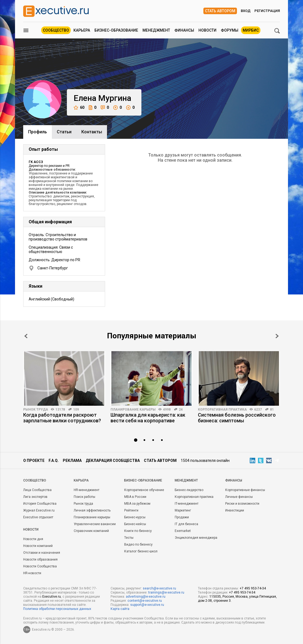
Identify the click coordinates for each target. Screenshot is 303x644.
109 (76, 410)
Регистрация (267, 11)
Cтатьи (64, 132)
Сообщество (56, 30)
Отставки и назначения (42, 553)
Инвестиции (235, 510)
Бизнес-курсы (135, 517)
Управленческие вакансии (95, 524)
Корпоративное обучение (144, 490)
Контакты (92, 132)
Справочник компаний (91, 531)
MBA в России (135, 497)
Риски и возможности (242, 504)
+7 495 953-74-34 (253, 588)
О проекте (34, 461)
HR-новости (32, 573)
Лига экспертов (35, 497)
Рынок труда (36, 410)
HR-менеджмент (87, 490)
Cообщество (35, 480)
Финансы (184, 30)
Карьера (82, 30)
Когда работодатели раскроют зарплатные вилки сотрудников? (62, 418)
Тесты (129, 538)
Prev (26, 336)
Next (277, 336)
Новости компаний (38, 546)
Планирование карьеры (133, 410)
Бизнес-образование (116, 30)
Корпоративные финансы (245, 490)
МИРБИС (251, 30)
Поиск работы (84, 497)
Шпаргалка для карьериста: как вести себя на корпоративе (148, 418)
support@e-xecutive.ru (147, 605)
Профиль (38, 132)
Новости (207, 30)
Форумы (230, 30)
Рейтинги (131, 510)
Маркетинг (183, 510)
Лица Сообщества (37, 490)
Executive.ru (52, 597)
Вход (246, 11)
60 (79, 108)
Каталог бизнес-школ (141, 551)
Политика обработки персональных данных (57, 609)
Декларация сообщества (113, 461)
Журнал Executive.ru (39, 510)
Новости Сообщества (40, 566)
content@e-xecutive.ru (145, 601)
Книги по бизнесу (138, 531)
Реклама (72, 461)
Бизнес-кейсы (135, 524)
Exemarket (183, 531)
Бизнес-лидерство (189, 490)
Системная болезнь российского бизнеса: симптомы (237, 418)
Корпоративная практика (222, 410)
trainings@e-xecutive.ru (166, 592)
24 (181, 410)
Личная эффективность (92, 510)
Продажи (182, 517)
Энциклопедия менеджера (196, 538)
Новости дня (33, 539)
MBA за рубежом (137, 504)
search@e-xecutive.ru (159, 588)
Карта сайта (120, 609)
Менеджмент (156, 30)
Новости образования (40, 559)
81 (272, 410)
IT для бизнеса (186, 524)
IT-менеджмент (187, 504)
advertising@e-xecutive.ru (146, 597)
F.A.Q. (54, 461)
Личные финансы (239, 497)
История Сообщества (40, 504)
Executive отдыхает (38, 517)
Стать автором (220, 11)
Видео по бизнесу (138, 544)
